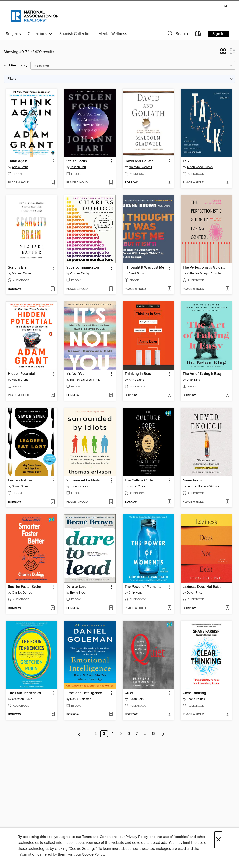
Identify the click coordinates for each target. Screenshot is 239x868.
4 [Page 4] (112, 734)
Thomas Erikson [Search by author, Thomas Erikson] (81, 486)
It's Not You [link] (75, 374)
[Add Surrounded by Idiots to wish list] (111, 502)
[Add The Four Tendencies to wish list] (53, 715)
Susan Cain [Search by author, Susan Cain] (136, 699)
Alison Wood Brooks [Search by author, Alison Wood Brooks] (200, 167)
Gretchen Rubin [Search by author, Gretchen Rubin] (22, 699)
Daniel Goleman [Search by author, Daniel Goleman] (81, 699)
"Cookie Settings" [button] (82, 849)
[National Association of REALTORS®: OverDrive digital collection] (34, 16)
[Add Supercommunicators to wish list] (111, 289)
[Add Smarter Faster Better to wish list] (53, 608)
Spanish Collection (75, 34)
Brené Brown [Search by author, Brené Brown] (137, 273)
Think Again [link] (18, 161)
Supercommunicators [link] (83, 268)
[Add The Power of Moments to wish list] (169, 608)
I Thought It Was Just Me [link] (144, 268)
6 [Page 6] (129, 734)
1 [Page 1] (88, 734)
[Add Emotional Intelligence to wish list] (111, 715)
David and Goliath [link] (139, 161)
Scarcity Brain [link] (19, 268)
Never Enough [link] (194, 481)
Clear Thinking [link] (194, 693)
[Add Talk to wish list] (227, 183)
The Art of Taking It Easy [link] (202, 374)
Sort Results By (16, 65)
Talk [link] (186, 161)
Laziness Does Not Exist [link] (202, 587)
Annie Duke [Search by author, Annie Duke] (136, 380)
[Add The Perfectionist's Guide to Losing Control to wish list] (227, 289)
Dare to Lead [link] (76, 587)
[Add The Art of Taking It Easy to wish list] (227, 395)
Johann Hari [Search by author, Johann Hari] (78, 167)
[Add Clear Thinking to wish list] (227, 715)
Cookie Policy (93, 854)
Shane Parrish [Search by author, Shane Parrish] (196, 699)
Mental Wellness (113, 34)
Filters (12, 79)
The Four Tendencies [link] (24, 693)
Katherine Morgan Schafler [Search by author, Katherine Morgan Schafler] (204, 273)
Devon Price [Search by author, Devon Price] (195, 593)
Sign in (218, 34)
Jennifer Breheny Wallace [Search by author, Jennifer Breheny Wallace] (203, 486)
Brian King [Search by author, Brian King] (193, 380)
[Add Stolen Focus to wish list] (111, 183)
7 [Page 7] (137, 734)
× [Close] (218, 840)
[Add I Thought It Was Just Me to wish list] (169, 289)
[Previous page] (79, 734)
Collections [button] (40, 34)
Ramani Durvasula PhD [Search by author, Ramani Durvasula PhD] (85, 380)
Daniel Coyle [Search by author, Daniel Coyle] (137, 486)
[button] (177, 35)
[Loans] (198, 35)
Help (225, 6)
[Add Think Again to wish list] (53, 183)
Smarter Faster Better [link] (25, 587)
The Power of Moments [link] (143, 587)
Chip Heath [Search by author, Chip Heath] (136, 593)
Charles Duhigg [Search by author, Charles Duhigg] (80, 273)
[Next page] (163, 734)
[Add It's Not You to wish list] (111, 395)
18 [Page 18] (154, 734)
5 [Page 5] (121, 734)
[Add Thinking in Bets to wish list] (169, 395)
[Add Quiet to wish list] (169, 715)
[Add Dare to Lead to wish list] (111, 608)
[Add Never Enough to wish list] (227, 502)
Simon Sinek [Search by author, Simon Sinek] (20, 486)
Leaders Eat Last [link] (21, 481)
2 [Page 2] (96, 734)
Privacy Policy (137, 837)
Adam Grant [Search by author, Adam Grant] (20, 167)
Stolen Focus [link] (77, 161)
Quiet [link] (129, 693)
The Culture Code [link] (139, 481)
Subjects (13, 34)
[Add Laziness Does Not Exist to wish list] (227, 608)
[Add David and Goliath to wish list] (169, 183)
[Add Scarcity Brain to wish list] (53, 289)
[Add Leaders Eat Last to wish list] (53, 502)
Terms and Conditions (100, 837)
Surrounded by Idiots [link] (83, 481)
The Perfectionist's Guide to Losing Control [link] (204, 268)
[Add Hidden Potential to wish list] (53, 395)
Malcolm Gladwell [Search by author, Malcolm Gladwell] (140, 167)
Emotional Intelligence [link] (84, 693)
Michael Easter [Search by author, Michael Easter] (21, 273)
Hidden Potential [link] (21, 374)
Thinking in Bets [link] (138, 374)
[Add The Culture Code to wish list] (169, 502)
